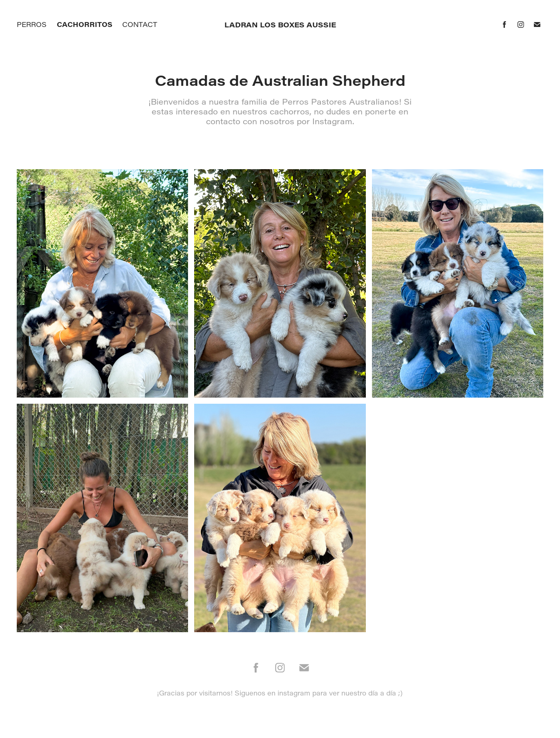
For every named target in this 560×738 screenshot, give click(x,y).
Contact (140, 24)
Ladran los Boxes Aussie (280, 25)
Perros (32, 24)
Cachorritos (85, 24)
